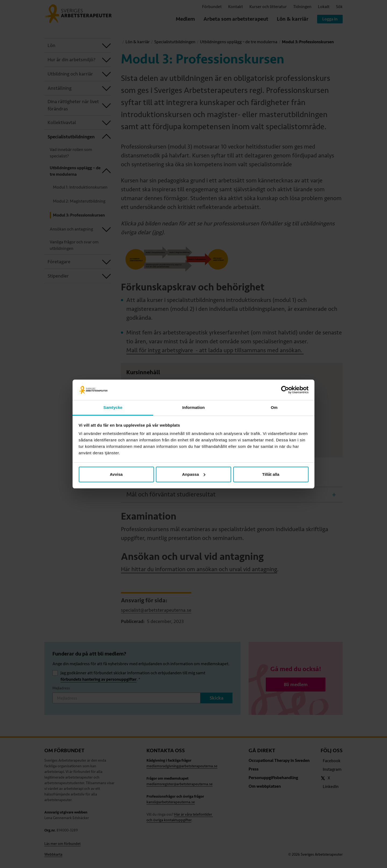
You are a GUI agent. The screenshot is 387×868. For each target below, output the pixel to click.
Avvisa (116, 474)
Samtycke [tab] (113, 407)
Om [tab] (274, 407)
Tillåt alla (271, 474)
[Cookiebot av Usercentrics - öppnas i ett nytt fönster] (285, 390)
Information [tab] (193, 407)
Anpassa (194, 474)
